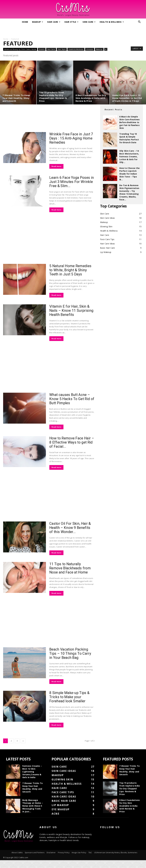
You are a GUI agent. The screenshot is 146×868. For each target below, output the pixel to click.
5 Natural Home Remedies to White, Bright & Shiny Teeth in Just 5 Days (70, 270)
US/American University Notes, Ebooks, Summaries (116, 860)
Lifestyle (90, 49)
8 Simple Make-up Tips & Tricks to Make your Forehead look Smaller (69, 697)
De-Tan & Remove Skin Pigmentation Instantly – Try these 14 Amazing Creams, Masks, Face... (129, 192)
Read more (56, 166)
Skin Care (89, 22)
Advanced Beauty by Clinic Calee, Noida (20, 49)
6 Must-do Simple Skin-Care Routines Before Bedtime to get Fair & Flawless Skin (130, 122)
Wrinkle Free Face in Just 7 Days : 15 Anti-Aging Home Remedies (71, 138)
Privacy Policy (64, 860)
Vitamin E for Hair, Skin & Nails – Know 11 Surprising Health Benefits (71, 311)
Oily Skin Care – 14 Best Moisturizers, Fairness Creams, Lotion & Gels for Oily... (129, 157)
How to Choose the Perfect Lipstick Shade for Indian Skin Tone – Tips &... (129, 174)
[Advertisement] (73, 30)
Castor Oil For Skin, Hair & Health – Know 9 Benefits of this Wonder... (70, 528)
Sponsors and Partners (35, 860)
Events (42, 49)
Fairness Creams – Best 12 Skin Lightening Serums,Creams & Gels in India (32, 772)
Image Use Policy (79, 860)
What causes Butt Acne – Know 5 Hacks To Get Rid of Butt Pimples (72, 399)
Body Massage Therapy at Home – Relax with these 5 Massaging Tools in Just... (33, 806)
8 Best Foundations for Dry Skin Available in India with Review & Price (130, 806)
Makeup (38, 22)
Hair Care (54, 22)
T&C (90, 860)
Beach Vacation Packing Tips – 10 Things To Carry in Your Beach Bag (70, 653)
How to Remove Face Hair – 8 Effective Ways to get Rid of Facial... (72, 442)
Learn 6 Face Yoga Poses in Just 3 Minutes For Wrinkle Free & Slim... (72, 182)
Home (25, 22)
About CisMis (17, 860)
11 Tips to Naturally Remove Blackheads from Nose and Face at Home (70, 568)
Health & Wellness (112, 22)
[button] (139, 22)
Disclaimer (51, 860)
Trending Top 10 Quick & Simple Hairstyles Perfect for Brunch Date (129, 138)
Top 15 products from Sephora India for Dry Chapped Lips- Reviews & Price (130, 789)
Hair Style (72, 22)
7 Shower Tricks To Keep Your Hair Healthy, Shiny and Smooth (33, 787)
